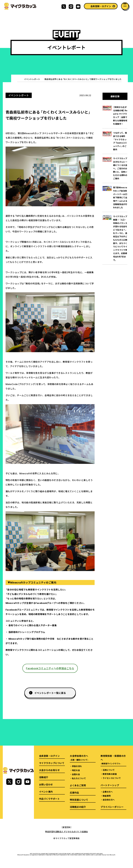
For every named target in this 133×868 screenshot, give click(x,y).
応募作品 (74, 793)
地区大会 (76, 770)
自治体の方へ (109, 800)
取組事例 (107, 796)
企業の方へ (108, 792)
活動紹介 (44, 777)
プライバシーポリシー (112, 807)
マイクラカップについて (52, 763)
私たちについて (79, 778)
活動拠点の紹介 (78, 807)
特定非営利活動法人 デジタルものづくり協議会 (66, 832)
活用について (109, 770)
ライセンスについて (112, 778)
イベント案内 (46, 792)
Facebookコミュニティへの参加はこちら (50, 668)
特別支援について (79, 800)
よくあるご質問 (78, 785)
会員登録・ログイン (101, 6)
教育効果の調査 (110, 774)
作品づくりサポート (49, 799)
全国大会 (76, 774)
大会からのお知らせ (49, 770)
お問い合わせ (46, 784)
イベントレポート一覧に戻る (50, 693)
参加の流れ (77, 766)
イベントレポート (32, 79)
